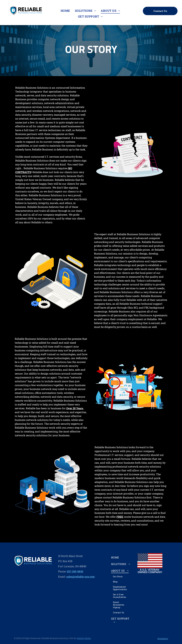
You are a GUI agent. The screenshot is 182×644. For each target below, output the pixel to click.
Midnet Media (84, 638)
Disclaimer (163, 639)
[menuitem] (65, 11)
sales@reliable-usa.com (80, 577)
